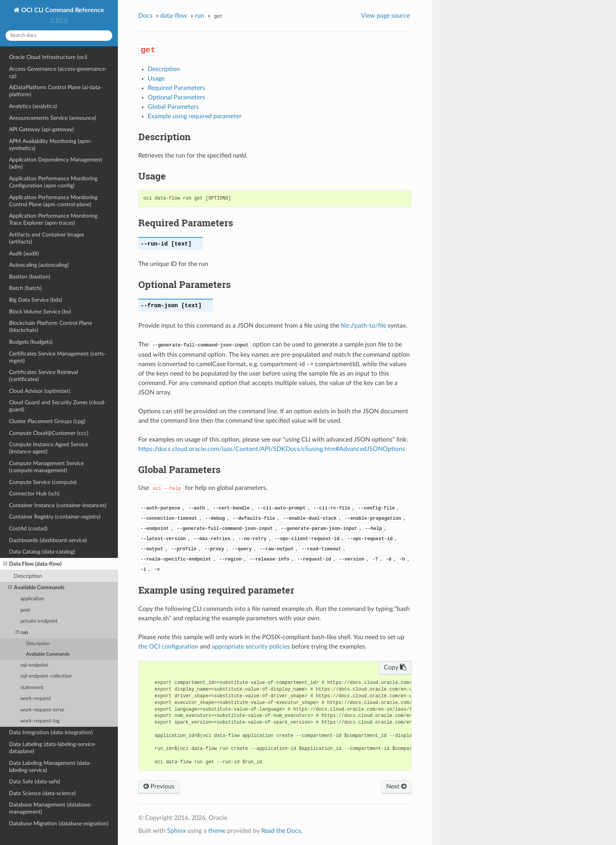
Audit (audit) (24, 254)
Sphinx (176, 831)
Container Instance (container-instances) (58, 505)
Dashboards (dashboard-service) (48, 540)
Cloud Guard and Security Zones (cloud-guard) (58, 406)
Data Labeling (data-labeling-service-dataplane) (53, 748)
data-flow (174, 16)
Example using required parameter (195, 116)
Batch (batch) (25, 288)
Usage (156, 79)
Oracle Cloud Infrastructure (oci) (48, 57)
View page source (385, 16)
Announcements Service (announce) (53, 118)
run (22, 633)
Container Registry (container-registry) (55, 517)
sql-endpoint (34, 665)
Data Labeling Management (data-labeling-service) (50, 767)
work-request (36, 699)
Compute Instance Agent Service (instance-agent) (49, 448)
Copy (395, 667)
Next (396, 786)
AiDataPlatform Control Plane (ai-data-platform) (56, 91)
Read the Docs (281, 831)
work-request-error (42, 710)
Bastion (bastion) (30, 277)
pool (25, 610)
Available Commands (36, 588)
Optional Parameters (176, 97)
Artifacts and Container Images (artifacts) (47, 238)
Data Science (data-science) (42, 793)
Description (28, 576)
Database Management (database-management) (50, 808)
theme (217, 831)
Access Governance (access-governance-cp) (58, 72)
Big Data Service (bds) (36, 300)
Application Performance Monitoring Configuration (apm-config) (53, 182)
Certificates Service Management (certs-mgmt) (57, 357)
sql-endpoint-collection (46, 676)
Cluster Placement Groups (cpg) (47, 421)
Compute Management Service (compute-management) (46, 467)
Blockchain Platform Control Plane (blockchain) (50, 327)
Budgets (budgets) (31, 342)
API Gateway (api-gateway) (41, 129)
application (32, 599)
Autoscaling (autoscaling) (39, 265)
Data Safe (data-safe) (35, 782)
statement (32, 688)
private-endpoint (39, 621)
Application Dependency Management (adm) (56, 163)
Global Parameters (173, 107)
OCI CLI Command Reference (62, 10)
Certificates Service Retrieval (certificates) (43, 376)
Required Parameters (176, 88)
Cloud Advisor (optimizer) (40, 391)
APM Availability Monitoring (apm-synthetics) (50, 145)
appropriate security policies (251, 647)
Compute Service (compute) (43, 482)
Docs (145, 16)
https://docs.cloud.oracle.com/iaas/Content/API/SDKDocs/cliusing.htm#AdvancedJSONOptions (272, 449)
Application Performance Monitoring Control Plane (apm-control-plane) (53, 201)
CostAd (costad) (28, 529)
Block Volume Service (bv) (40, 312)
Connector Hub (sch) (34, 494)
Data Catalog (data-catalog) (42, 552)
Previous (159, 786)
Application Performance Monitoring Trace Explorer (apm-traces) (53, 219)
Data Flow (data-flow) (33, 564)
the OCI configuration (168, 647)
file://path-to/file (363, 326)
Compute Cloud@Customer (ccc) (49, 433)
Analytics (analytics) (33, 106)
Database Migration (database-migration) (59, 824)
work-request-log (40, 721)
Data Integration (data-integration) (51, 732)
